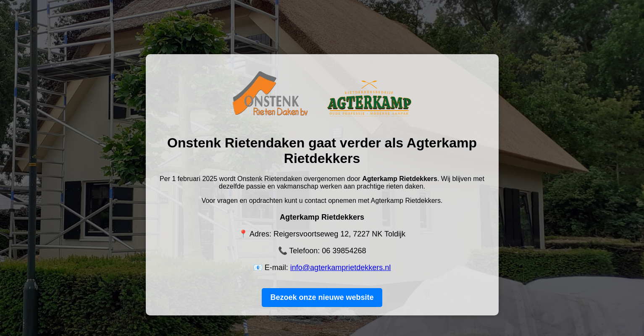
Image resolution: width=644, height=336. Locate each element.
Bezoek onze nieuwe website (322, 297)
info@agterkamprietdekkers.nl (340, 268)
